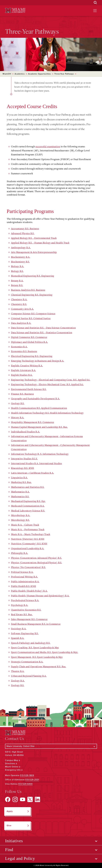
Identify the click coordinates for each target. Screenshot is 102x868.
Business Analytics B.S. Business (28, 290)
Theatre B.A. (18, 671)
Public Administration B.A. (25, 581)
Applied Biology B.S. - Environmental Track (34, 238)
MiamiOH (7, 74)
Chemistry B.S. (19, 304)
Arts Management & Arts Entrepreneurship (34, 252)
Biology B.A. (18, 266)
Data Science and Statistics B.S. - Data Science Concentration (43, 328)
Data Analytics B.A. (21, 323)
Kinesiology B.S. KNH (23, 468)
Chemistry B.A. (19, 299)
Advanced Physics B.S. (23, 233)
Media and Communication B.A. (28, 506)
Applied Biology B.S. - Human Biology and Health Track (40, 243)
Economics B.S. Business (24, 351)
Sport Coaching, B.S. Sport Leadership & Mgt (35, 647)
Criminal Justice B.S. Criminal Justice (31, 318)
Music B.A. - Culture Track (25, 525)
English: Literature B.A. (24, 370)
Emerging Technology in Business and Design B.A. (38, 361)
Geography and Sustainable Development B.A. (35, 398)
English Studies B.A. (22, 375)
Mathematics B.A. (20, 492)
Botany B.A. (17, 280)
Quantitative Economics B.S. (26, 610)
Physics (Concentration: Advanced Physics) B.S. (36, 558)
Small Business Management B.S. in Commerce (36, 624)
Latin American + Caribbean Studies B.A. (33, 473)
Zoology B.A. (18, 681)
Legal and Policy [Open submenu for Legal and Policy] (20, 858)
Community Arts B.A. (22, 309)
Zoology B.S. (18, 685)
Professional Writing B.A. (24, 577)
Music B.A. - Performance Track (28, 529)
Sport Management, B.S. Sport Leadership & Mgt (37, 657)
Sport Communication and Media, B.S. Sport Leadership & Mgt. (45, 652)
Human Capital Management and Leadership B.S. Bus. (39, 427)
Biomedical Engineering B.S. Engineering (33, 276)
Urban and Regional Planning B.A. (29, 676)
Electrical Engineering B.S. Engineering (32, 356)
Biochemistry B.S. (20, 262)
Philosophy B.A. (20, 553)
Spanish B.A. (18, 638)
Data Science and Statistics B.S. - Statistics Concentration (42, 332)
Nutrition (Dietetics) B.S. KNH (28, 539)
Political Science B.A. (22, 572)
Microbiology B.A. (21, 515)
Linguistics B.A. (19, 477)
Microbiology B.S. (20, 520)
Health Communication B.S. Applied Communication (39, 408)
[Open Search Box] (95, 3)
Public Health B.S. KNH (24, 586)
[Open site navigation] (95, 11)
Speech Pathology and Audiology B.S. (31, 643)
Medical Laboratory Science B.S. (28, 511)
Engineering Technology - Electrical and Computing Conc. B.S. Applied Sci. (51, 380)
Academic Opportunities (40, 74)
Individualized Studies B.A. (25, 432)
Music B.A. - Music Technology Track (31, 534)
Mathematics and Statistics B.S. (28, 487)
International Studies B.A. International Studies (37, 463)
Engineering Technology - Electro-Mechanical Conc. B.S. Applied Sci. (47, 384)
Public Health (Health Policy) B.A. (29, 591)
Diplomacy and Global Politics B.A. (29, 342)
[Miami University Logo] (15, 10)
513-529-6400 (25, 784)
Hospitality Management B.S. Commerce (33, 422)
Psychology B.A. (20, 605)
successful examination (48, 146)
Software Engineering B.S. (25, 633)
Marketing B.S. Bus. (21, 482)
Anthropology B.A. (21, 247)
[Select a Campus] (51, 746)
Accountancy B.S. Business (25, 228)
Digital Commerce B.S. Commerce (29, 337)
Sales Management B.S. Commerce (29, 619)
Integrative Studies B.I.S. (24, 458)
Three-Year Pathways (64, 74)
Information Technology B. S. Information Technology (40, 454)
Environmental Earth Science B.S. (29, 389)
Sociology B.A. (19, 628)
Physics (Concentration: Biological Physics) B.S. (37, 562)
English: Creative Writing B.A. (27, 365)
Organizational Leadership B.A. (28, 548)
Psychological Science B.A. (25, 600)
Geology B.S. (18, 403)
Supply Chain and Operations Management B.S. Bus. (39, 666)
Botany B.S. (17, 285)
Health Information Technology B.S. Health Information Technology (47, 413)
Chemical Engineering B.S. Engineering (32, 295)
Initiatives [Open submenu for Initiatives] (14, 841)
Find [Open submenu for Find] (9, 850)
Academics (20, 74)
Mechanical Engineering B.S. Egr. (28, 501)
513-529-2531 (32, 780)
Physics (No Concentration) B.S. (28, 567)
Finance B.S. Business (22, 394)
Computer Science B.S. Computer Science (33, 313)
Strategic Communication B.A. (27, 662)
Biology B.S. (17, 271)
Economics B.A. (19, 347)
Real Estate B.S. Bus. (22, 614)
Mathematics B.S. (20, 496)
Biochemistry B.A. (21, 257)
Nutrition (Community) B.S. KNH (29, 543)
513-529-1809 (27, 775)
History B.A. (18, 417)
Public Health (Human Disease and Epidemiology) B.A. (40, 596)
